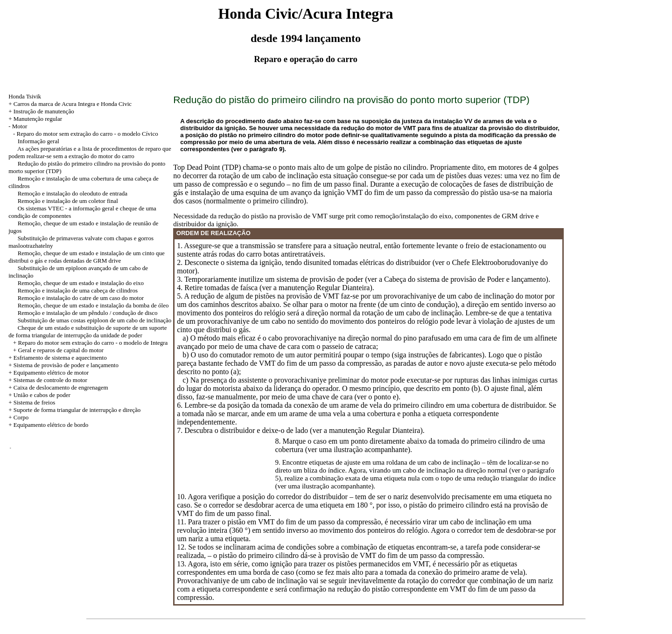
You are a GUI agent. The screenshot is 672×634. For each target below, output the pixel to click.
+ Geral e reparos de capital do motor (58, 350)
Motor (20, 126)
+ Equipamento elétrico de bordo (48, 425)
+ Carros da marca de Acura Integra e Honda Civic (70, 104)
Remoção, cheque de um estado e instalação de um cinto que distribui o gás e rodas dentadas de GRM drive (87, 257)
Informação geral (38, 141)
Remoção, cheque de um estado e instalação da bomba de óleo (93, 305)
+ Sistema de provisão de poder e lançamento (63, 365)
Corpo (21, 417)
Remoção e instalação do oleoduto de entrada (73, 193)
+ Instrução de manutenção (41, 111)
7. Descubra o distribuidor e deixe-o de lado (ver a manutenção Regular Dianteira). (301, 430)
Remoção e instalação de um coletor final (68, 201)
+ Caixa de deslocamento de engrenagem (58, 387)
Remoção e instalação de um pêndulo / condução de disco (88, 313)
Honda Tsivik (25, 96)
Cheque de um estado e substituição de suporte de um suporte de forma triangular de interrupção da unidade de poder (87, 331)
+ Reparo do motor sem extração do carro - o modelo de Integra (91, 343)
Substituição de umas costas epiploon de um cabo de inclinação (95, 320)
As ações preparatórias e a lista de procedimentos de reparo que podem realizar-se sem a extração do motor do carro (90, 152)
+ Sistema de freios (32, 402)
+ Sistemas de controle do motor (48, 380)
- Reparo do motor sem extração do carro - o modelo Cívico (86, 134)
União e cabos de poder (42, 395)
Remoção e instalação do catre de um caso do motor (81, 298)
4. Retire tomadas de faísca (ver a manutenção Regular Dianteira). (275, 288)
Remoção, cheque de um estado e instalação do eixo (81, 283)
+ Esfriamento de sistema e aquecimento (58, 358)
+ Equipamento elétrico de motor (49, 373)
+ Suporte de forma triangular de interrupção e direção (74, 410)
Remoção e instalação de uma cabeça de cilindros (78, 290)
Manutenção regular (38, 119)
